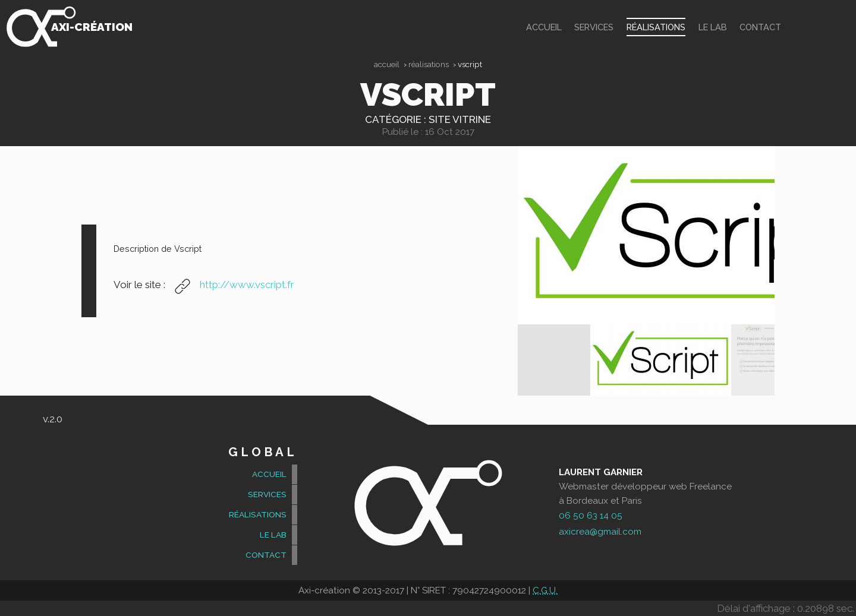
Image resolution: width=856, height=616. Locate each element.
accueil (544, 27)
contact (760, 27)
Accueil (387, 64)
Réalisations (656, 27)
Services (594, 27)
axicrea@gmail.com (600, 532)
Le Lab (713, 27)
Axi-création (92, 27)
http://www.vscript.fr (231, 285)
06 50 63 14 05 (591, 516)
